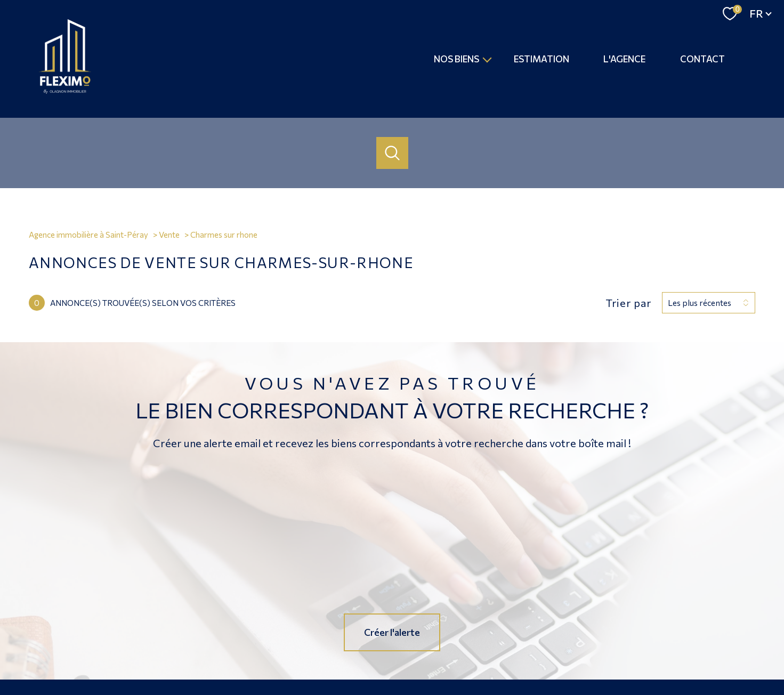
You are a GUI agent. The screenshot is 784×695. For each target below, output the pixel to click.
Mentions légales (455, 653)
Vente (169, 235)
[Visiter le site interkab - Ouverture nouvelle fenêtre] (684, 617)
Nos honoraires (361, 653)
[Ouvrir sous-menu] (487, 59)
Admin (497, 653)
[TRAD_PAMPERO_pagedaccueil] (65, 91)
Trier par (628, 303)
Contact (702, 59)
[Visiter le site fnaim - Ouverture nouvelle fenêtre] (617, 616)
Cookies (617, 653)
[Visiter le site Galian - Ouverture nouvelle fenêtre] (567, 616)
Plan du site (407, 653)
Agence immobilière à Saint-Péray (88, 235)
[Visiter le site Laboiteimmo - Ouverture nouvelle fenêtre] (392, 677)
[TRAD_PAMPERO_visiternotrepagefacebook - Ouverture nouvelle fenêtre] (356, 617)
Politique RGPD (576, 653)
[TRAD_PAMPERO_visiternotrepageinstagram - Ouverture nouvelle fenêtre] (392, 617)
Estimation (541, 59)
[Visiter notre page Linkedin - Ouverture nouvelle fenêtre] (428, 617)
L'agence (625, 59)
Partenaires (530, 653)
